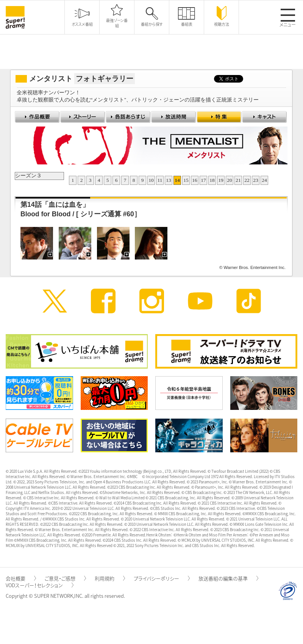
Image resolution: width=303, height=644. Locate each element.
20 (230, 180)
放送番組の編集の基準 (228, 578)
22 (247, 180)
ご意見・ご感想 (65, 578)
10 (151, 180)
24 (264, 180)
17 (203, 180)
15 (186, 180)
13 (169, 180)
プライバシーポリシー (162, 578)
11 (160, 180)
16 (195, 180)
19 (221, 180)
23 (256, 180)
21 (238, 180)
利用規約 (110, 578)
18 (212, 180)
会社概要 (21, 578)
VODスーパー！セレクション (40, 585)
